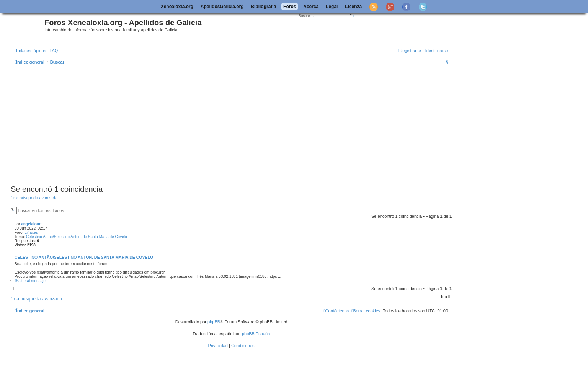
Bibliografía (263, 7)
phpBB (214, 322)
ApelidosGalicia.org (222, 7)
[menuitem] (53, 51)
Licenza (353, 7)
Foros (290, 7)
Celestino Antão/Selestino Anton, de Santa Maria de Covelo (77, 237)
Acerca (311, 7)
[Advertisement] (240, 125)
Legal (332, 7)
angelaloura (32, 224)
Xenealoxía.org (177, 7)
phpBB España (256, 334)
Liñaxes (31, 232)
